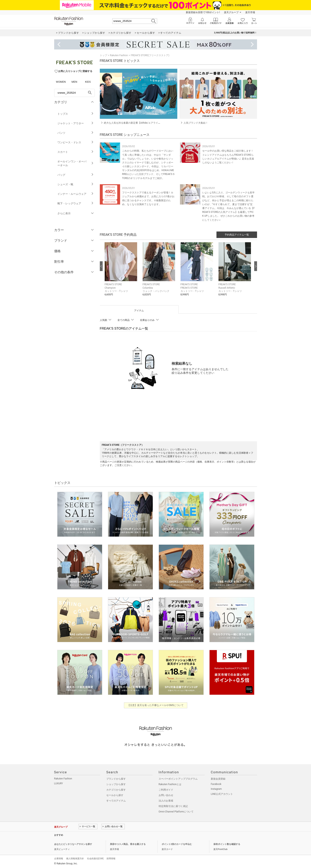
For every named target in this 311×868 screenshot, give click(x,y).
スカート (76, 152)
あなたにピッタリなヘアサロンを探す (73, 844)
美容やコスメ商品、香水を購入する (128, 844)
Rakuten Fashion (119, 55)
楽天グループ (231, 12)
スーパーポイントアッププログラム (178, 779)
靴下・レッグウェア (76, 203)
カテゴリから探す (116, 790)
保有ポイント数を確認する (227, 844)
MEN (74, 82)
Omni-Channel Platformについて (176, 812)
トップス (76, 114)
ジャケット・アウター (76, 123)
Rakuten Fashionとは (170, 784)
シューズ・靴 (76, 184)
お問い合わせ (166, 795)
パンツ (76, 133)
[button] (122, 272)
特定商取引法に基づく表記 (173, 806)
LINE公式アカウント (222, 794)
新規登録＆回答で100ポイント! (203, 12)
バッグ (76, 175)
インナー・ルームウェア (76, 194)
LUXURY (59, 783)
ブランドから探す (116, 779)
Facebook (216, 784)
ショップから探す (116, 784)
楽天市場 (250, 12)
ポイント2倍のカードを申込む (177, 844)
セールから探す (115, 795)
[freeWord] (74, 93)
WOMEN (61, 82)
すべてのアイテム (116, 801)
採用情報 (111, 859)
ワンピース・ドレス (76, 142)
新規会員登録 (218, 779)
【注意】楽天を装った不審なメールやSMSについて (155, 705)
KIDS (88, 82)
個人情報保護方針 (75, 859)
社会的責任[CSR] (95, 859)
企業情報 (59, 859)
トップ (103, 55)
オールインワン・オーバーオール (76, 163)
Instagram (216, 789)
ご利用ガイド (166, 790)
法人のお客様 (166, 801)
